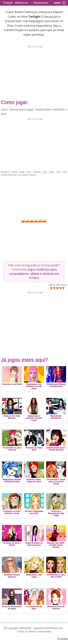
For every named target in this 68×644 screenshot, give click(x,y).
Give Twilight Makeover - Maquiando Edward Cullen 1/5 (51, 288)
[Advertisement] (34, 70)
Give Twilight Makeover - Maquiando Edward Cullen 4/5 (60, 288)
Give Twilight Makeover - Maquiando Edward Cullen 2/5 (54, 288)
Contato (63, 639)
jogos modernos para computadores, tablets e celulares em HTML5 (34, 274)
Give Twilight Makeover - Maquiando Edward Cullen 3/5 (57, 288)
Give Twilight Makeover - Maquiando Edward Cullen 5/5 (63, 288)
